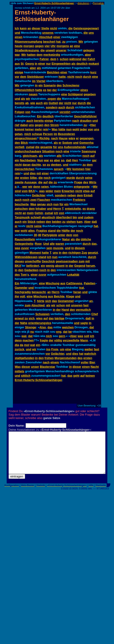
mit (39, 173)
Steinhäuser (35, 77)
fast (86, 305)
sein (49, 248)
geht (76, 376)
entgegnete (82, 187)
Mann (84, 340)
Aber (87, 222)
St (22, 64)
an (29, 28)
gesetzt (93, 253)
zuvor (25, 248)
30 (35, 235)
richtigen (75, 253)
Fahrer (44, 59)
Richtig (44, 138)
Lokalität (73, 275)
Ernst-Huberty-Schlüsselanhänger (54, 3)
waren (60, 244)
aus (17, 64)
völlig (58, 340)
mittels (19, 371)
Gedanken (31, 270)
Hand (65, 310)
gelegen (89, 50)
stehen (71, 222)
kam (80, 222)
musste (58, 248)
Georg (29, 64)
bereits (20, 103)
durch (87, 77)
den (47, 125)
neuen (33, 94)
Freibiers (79, 200)
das (94, 244)
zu (64, 42)
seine (89, 178)
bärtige (60, 318)
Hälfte (66, 231)
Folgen (20, 112)
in (36, 64)
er (77, 138)
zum (82, 261)
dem (39, 55)
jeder (83, 129)
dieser (36, 28)
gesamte (46, 147)
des (59, 85)
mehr (38, 129)
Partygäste (50, 235)
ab (27, 103)
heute (19, 46)
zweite (19, 182)
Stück (31, 222)
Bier (92, 362)
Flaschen (44, 200)
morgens (63, 46)
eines (84, 90)
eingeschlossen (26, 138)
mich (28, 134)
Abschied (38, 305)
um (62, 349)
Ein (39, 116)
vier (47, 46)
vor (17, 77)
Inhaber (41, 209)
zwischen (21, 209)
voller (85, 362)
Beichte (59, 296)
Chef (95, 314)
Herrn (57, 209)
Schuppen (43, 314)
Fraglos (42, 231)
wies (39, 318)
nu (32, 332)
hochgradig (23, 292)
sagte (84, 323)
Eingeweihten (61, 64)
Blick (24, 143)
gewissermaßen (67, 261)
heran (77, 292)
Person (48, 134)
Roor (38, 244)
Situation (48, 151)
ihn (17, 296)
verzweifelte (71, 340)
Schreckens (71, 85)
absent (60, 266)
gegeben (90, 94)
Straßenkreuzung (27, 50)
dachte (36, 165)
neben (72, 195)
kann (23, 28)
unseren (77, 305)
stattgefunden (25, 358)
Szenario (50, 85)
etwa (86, 191)
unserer (61, 50)
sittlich (26, 376)
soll (87, 336)
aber (88, 55)
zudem (89, 217)
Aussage (30, 182)
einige (19, 72)
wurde (71, 178)
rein (45, 129)
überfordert (64, 217)
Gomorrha (86, 143)
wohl (76, 129)
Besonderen (67, 134)
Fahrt (91, 59)
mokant (94, 64)
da (22, 345)
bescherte (22, 204)
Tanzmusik (22, 217)
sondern (52, 107)
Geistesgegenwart (86, 28)
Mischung (53, 283)
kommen (78, 169)
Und (46, 244)
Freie (55, 349)
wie (33, 103)
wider (49, 191)
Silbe (33, 178)
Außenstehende (75, 147)
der (85, 59)
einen (19, 37)
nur (48, 64)
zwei (33, 200)
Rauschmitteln (25, 239)
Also (43, 327)
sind (18, 191)
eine (77, 46)
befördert (33, 266)
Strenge (31, 327)
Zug (84, 253)
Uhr (53, 46)
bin (75, 217)
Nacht (95, 367)
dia (17, 345)
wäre (72, 138)
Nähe (24, 323)
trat (82, 288)
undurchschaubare (28, 151)
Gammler (21, 288)
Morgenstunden (66, 358)
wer (25, 187)
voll (23, 296)
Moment (35, 253)
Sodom (67, 143)
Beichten (53, 72)
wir (28, 99)
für (55, 147)
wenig (50, 266)
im (34, 81)
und (17, 33)
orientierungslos (40, 323)
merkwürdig (52, 55)
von (28, 112)
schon (64, 59)
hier (88, 169)
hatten (31, 55)
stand (52, 231)
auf (92, 156)
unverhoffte (33, 261)
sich (50, 204)
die (71, 28)
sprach (58, 169)
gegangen (87, 138)
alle (59, 156)
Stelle (45, 28)
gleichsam (30, 156)
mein (58, 191)
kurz (93, 72)
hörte (41, 301)
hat (58, 42)
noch (79, 77)
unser (35, 367)
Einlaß (88, 195)
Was (55, 129)
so (63, 160)
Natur (66, 239)
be (70, 332)
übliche (86, 239)
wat (24, 336)
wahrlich (90, 354)
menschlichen (25, 169)
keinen (90, 376)
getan (19, 134)
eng (59, 332)
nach (76, 121)
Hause (63, 138)
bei (49, 90)
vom (25, 191)
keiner (29, 129)
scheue (37, 134)
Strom (54, 125)
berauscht (39, 292)
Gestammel (66, 301)
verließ (19, 147)
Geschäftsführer (85, 116)
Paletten (90, 283)
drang (91, 209)
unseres (48, 33)
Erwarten (68, 191)
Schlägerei (75, 94)
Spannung (89, 151)
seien (45, 187)
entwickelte (73, 209)
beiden (57, 222)
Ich (17, 28)
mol (27, 345)
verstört (65, 112)
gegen (39, 46)
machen (28, 340)
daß (69, 160)
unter (62, 235)
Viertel (41, 81)
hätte (62, 129)
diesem (80, 248)
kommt (20, 129)
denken (56, 165)
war (17, 55)
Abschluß (46, 37)
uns (91, 33)
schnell (36, 217)
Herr (75, 160)
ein (41, 85)
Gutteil (53, 103)
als (73, 64)
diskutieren (83, 3)
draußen (86, 121)
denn (37, 187)
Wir (81, 42)
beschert (49, 42)
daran (27, 165)
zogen (52, 99)
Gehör (39, 213)
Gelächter (39, 195)
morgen (29, 46)
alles (31, 231)
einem (55, 362)
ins (48, 349)
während (75, 59)
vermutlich (83, 310)
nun (69, 129)
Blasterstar (48, 367)
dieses (19, 261)
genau (41, 204)
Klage (70, 296)
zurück (19, 349)
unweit (50, 50)
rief (17, 125)
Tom (24, 275)
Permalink (98, 3)
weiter (89, 349)
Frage (78, 182)
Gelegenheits (24, 244)
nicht (54, 28)
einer (57, 37)
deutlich (82, 64)
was (42, 191)
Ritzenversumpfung (28, 42)
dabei (24, 125)
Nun (40, 160)
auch (39, 103)
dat (92, 327)
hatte (62, 77)
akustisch (48, 217)
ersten (24, 178)
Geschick (48, 261)
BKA (32, 191)
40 (40, 235)
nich (49, 336)
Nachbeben (28, 160)
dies (33, 173)
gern (62, 336)
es (45, 90)
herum (91, 266)
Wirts (93, 182)
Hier (93, 125)
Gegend (80, 266)
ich (56, 213)
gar (94, 160)
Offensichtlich (25, 90)
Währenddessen (26, 257)
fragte (44, 340)
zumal (30, 147)
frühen (49, 358)
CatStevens (74, 283)
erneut (19, 318)
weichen (68, 327)
